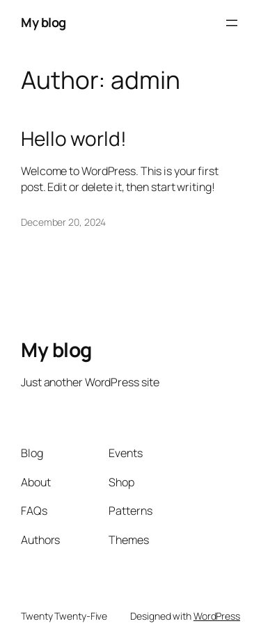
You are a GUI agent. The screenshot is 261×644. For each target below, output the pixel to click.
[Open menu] (232, 23)
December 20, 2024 (63, 222)
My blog (43, 22)
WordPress (217, 616)
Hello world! (74, 139)
